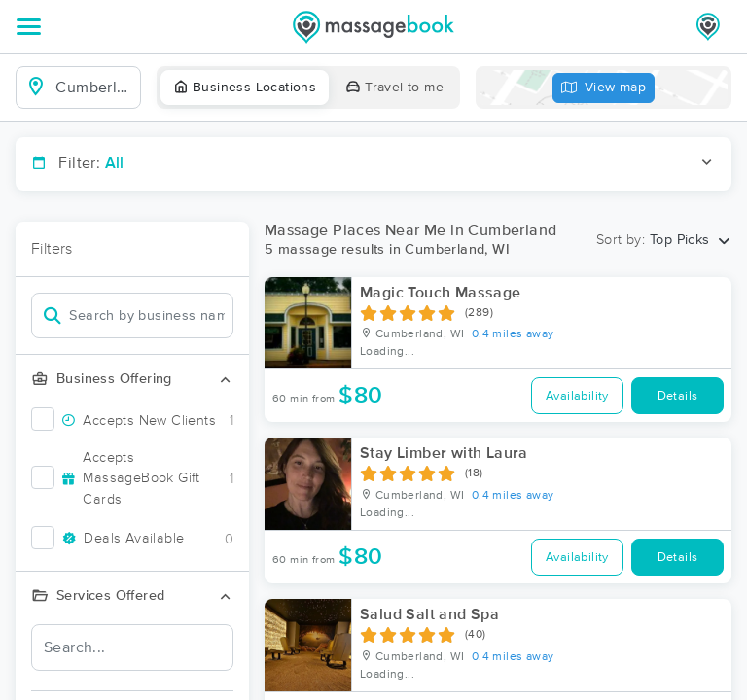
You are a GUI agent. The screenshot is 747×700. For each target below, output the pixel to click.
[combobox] (94, 87)
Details (678, 396)
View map (604, 88)
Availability (577, 396)
